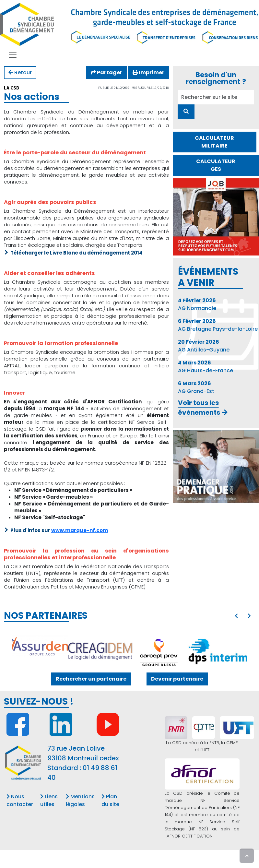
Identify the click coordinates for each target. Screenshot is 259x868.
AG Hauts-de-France (206, 367)
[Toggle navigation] (13, 55)
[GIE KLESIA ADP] (159, 651)
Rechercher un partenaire (91, 679)
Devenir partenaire (177, 679)
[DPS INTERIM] (218, 650)
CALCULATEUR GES (216, 165)
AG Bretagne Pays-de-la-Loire (218, 325)
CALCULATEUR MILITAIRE (214, 142)
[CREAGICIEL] (100, 651)
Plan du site (110, 800)
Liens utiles (49, 800)
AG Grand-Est (196, 387)
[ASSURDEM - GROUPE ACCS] (41, 646)
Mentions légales (80, 800)
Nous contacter (20, 800)
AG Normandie (197, 304)
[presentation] (236, 616)
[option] (129, 651)
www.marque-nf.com (80, 530)
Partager (106, 72)
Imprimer (148, 72)
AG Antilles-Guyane (204, 346)
